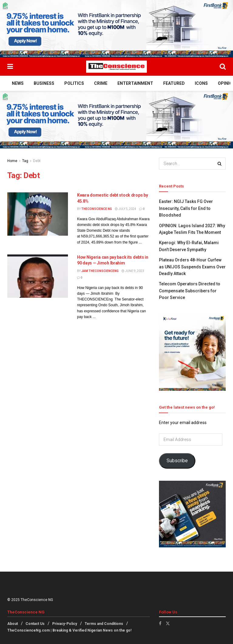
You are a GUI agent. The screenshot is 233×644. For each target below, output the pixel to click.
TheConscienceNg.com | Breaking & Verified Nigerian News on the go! (69, 630)
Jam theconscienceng (100, 271)
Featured (174, 83)
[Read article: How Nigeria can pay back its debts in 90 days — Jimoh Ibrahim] (38, 276)
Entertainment (135, 83)
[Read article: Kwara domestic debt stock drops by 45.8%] (38, 214)
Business (44, 83)
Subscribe (177, 461)
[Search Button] (223, 67)
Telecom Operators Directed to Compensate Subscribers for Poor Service (190, 291)
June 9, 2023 (133, 271)
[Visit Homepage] (116, 67)
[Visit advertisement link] (116, 29)
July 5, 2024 (126, 209)
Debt (37, 161)
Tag (25, 161)
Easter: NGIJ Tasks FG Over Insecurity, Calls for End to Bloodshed (186, 208)
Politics (74, 83)
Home (12, 161)
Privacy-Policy (65, 624)
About (13, 624)
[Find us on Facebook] (160, 623)
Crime (101, 83)
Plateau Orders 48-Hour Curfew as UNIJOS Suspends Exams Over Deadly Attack (192, 267)
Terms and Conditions (104, 624)
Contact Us (35, 624)
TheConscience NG (97, 209)
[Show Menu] (10, 67)
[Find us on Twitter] (168, 623)
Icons (201, 83)
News (18, 83)
